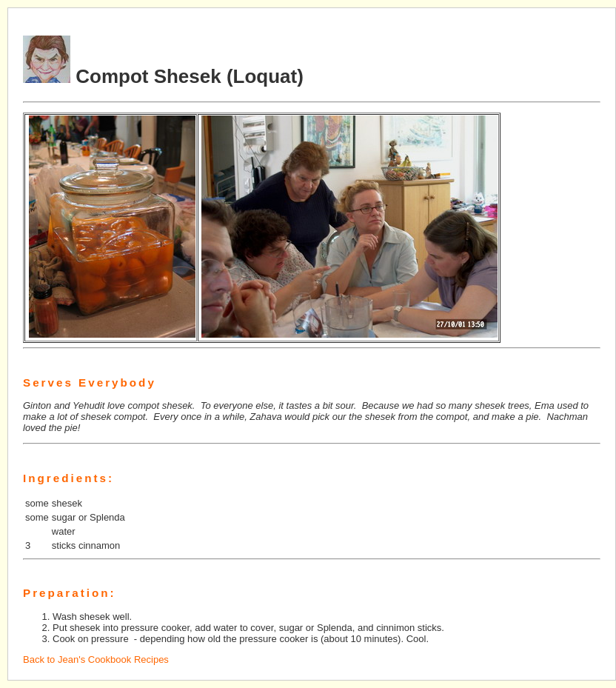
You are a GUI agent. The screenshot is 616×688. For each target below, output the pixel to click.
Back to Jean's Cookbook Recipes (96, 659)
